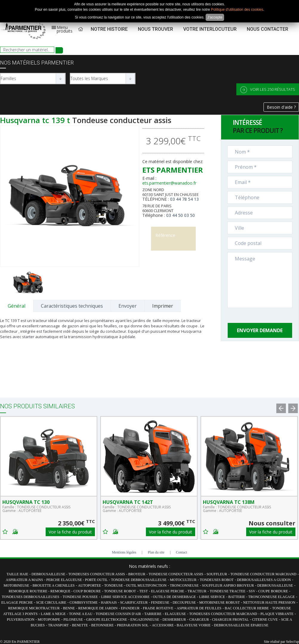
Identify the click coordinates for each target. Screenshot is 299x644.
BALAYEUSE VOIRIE (194, 625)
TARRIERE (153, 614)
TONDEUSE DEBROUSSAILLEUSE (139, 580)
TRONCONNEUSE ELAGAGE (272, 597)
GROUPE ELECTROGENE (107, 620)
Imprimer (163, 306)
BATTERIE (237, 597)
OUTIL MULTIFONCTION (146, 585)
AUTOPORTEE (90, 585)
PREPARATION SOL (133, 625)
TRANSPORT (58, 625)
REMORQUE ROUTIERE (28, 591)
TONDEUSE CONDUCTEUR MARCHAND (263, 574)
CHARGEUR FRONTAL (230, 620)
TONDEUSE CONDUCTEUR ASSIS (176, 574)
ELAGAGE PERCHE (17, 602)
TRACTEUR (197, 591)
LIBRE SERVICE (212, 597)
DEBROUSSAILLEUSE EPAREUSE (241, 625)
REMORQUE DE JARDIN (98, 608)
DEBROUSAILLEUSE (49, 574)
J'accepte (215, 17)
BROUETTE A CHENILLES (54, 585)
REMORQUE (61, 591)
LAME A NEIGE (53, 614)
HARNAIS (109, 602)
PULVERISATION (21, 620)
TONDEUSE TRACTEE (228, 591)
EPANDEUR (130, 608)
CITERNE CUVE (265, 620)
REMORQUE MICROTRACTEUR (34, 608)
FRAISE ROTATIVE (158, 608)
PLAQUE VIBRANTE (277, 614)
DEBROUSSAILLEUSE (275, 585)
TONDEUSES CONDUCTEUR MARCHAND (223, 614)
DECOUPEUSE (184, 602)
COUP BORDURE (87, 591)
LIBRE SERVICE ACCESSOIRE (125, 597)
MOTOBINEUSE (16, 585)
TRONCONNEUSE (184, 585)
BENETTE (80, 625)
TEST (144, 591)
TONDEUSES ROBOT (216, 580)
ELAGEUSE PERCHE (168, 591)
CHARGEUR (199, 620)
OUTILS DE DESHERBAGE (174, 597)
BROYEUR (137, 574)
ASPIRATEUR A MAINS (24, 580)
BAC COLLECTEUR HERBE (247, 608)
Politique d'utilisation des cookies (237, 10)
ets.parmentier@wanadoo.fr (169, 183)
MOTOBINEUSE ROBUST (219, 602)
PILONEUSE (73, 620)
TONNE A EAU (81, 614)
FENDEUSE (160, 602)
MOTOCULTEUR (183, 580)
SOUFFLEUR (217, 574)
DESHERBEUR (174, 620)
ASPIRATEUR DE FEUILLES (199, 608)
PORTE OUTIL (96, 580)
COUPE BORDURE (273, 591)
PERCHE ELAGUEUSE (65, 580)
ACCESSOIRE (163, 625)
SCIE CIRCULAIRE (51, 602)
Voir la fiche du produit (70, 532)
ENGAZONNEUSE (145, 620)
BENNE (69, 608)
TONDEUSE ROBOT (120, 591)
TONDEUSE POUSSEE (80, 597)
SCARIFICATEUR (134, 602)
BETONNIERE (103, 625)
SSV (253, 591)
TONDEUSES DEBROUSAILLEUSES (31, 597)
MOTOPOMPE (49, 620)
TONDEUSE (114, 585)
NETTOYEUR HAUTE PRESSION (269, 602)
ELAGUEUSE (175, 614)
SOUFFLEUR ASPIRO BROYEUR (228, 585)
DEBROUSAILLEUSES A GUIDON (264, 580)
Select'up (293, 642)
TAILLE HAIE (17, 574)
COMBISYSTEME (84, 602)
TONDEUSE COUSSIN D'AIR (118, 614)
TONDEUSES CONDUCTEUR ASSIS (97, 574)
